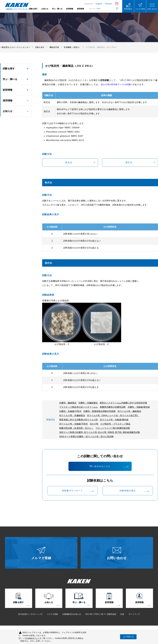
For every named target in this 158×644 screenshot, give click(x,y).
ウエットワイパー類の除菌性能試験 (113, 428)
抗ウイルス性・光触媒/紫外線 (114, 420)
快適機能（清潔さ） (72, 47)
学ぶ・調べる (57, 9)
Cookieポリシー (33, 638)
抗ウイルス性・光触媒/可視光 (74, 424)
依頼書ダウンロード (72, 491)
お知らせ (45, 9)
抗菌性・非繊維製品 (88, 403)
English (99, 4)
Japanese (88, 4)
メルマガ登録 (52, 614)
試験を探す (33, 9)
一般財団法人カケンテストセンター (15, 47)
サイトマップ (134, 614)
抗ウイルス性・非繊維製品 (72, 415)
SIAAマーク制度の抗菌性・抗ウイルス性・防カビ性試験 (86, 437)
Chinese (108, 4)
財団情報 (70, 9)
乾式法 (69, 162)
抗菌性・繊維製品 (68, 403)
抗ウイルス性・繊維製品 (129, 411)
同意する (128, 637)
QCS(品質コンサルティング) (30, 614)
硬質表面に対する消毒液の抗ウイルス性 (79, 420)
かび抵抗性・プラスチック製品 (115, 424)
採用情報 (81, 9)
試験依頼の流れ (128, 491)
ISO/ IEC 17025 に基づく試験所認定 (101, 614)
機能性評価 (54, 47)
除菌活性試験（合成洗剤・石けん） (76, 428)
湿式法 (129, 162)
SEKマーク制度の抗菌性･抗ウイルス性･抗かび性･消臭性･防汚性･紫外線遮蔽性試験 (100, 432)
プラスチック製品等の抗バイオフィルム (79, 407)
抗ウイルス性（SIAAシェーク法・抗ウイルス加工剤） (113, 415)
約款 (122, 614)
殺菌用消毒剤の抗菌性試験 (113, 407)
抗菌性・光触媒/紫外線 (139, 407)
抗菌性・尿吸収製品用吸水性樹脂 (99, 411)
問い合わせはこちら (100, 466)
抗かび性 (94, 424)
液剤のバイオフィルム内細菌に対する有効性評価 (123, 403)
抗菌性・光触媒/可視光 (70, 411)
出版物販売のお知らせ (72, 614)
